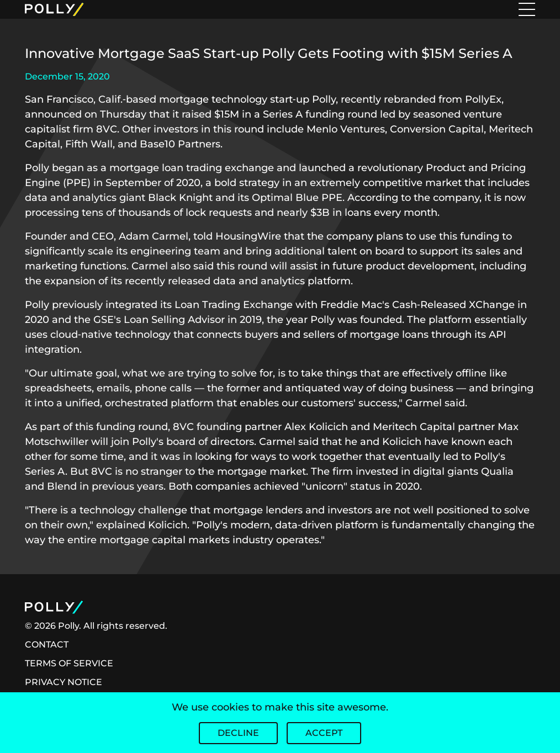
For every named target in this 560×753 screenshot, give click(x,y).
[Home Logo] (110, 9)
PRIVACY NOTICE (64, 682)
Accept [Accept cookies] (324, 733)
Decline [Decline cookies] (238, 733)
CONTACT (47, 645)
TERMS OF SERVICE (69, 663)
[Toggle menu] (527, 9)
